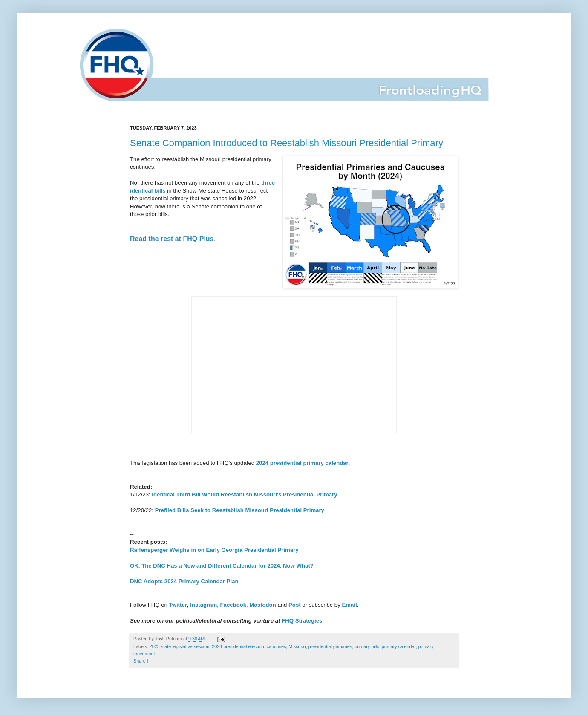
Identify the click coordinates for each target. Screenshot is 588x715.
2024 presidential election (238, 646)
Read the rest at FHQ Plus (172, 239)
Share (140, 661)
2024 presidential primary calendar (302, 463)
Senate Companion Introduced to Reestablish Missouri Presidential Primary (287, 143)
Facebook (233, 605)
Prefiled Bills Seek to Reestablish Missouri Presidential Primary (240, 510)
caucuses (277, 646)
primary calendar (399, 646)
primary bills (367, 646)
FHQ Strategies (302, 621)
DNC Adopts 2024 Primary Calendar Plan (184, 581)
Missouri (297, 646)
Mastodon (262, 605)
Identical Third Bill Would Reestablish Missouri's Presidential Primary (244, 494)
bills (160, 191)
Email (349, 605)
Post (295, 605)
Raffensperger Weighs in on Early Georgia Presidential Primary (214, 550)
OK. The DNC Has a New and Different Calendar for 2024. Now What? (222, 566)
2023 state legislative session (179, 646)
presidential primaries (330, 646)
